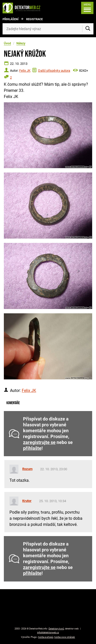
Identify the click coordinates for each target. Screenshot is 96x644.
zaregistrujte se (39, 442)
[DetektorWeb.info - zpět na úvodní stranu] (23, 8)
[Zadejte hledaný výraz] (48, 29)
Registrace (34, 19)
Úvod (7, 43)
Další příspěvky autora (54, 71)
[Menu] (87, 8)
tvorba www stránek (65, 637)
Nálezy (21, 43)
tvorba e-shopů (46, 637)
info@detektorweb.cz (48, 633)
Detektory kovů (56, 629)
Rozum (27, 469)
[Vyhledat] (88, 29)
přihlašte (32, 448)
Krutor (27, 501)
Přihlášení (10, 19)
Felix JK (25, 71)
